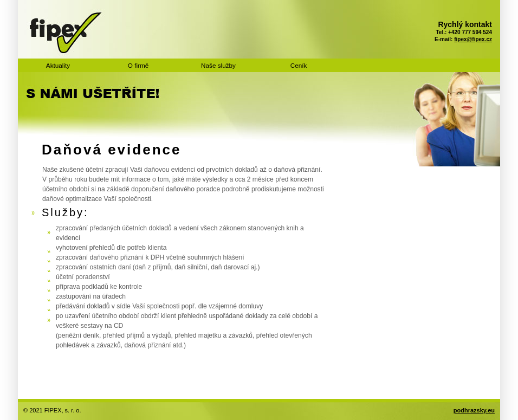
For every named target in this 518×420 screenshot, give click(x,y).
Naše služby (218, 65)
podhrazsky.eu (474, 410)
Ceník (299, 65)
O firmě (138, 65)
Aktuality (58, 65)
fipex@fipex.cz (473, 39)
